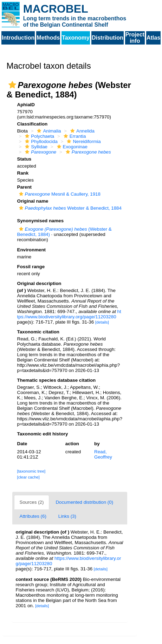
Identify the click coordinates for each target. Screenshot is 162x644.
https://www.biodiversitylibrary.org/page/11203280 (69, 314)
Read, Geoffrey (103, 454)
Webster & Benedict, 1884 (69, 208)
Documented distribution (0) (84, 502)
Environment (31, 250)
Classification (33, 124)
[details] (102, 322)
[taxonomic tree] (31, 471)
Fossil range (31, 267)
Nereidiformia (83, 141)
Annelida (82, 131)
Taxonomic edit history (43, 434)
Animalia (48, 131)
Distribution (108, 38)
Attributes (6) (33, 516)
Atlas (153, 38)
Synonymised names (41, 221)
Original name (33, 201)
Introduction (18, 38)
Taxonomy (76, 38)
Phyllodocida (40, 141)
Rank (23, 173)
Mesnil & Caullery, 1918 (59, 194)
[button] (12, 85)
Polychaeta (39, 136)
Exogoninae (71, 147)
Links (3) (67, 516)
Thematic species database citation (57, 380)
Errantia (74, 136)
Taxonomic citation (38, 332)
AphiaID (26, 105)
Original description (39, 283)
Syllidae (35, 147)
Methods (48, 38)
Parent (24, 187)
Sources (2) (32, 502)
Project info (135, 38)
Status (24, 159)
